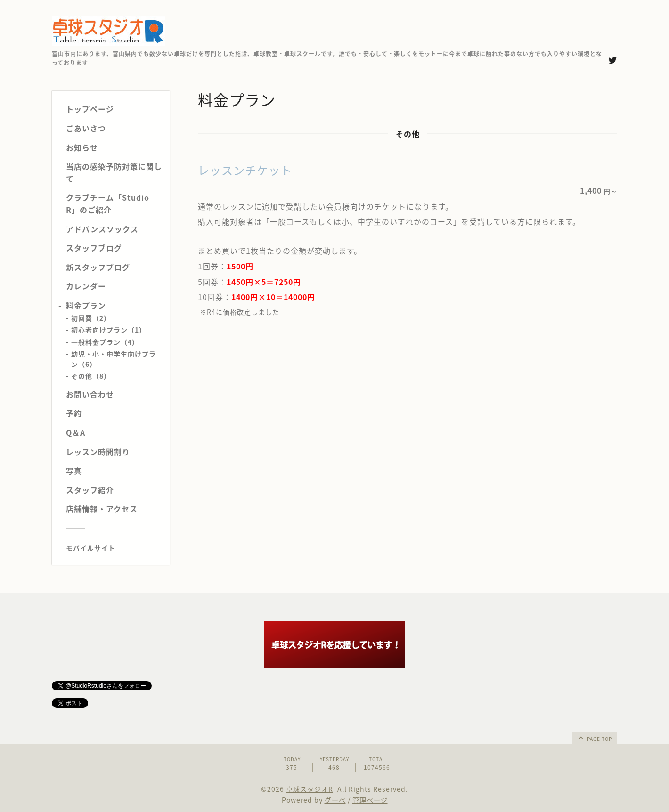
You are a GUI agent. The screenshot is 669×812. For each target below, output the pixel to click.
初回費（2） (91, 318)
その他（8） (91, 376)
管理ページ (370, 800)
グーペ (335, 800)
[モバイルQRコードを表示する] (114, 548)
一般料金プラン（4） (105, 342)
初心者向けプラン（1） (109, 330)
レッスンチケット (245, 170)
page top (594, 738)
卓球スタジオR (310, 789)
